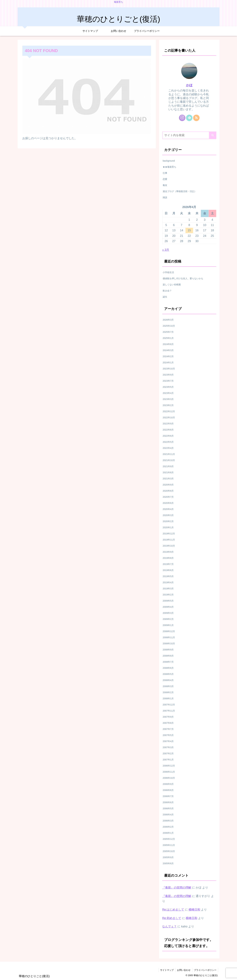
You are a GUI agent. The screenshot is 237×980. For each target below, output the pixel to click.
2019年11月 (169, 540)
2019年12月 (169, 534)
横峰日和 (194, 910)
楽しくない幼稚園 (172, 285)
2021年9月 (168, 466)
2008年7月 (168, 662)
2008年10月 (169, 644)
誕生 (165, 297)
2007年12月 (169, 705)
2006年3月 (168, 821)
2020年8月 (168, 491)
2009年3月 (168, 613)
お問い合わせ (184, 970)
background (169, 161)
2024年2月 (168, 356)
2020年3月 (168, 515)
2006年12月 (169, 766)
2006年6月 (168, 802)
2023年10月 (169, 369)
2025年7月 (168, 332)
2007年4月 (168, 741)
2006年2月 (168, 827)
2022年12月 (169, 411)
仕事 (165, 173)
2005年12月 (169, 839)
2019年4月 (168, 582)
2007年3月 (168, 747)
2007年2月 (168, 753)
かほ (189, 85)
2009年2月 (168, 619)
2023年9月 (168, 375)
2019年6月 (168, 570)
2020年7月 (168, 497)
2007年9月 (168, 717)
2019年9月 (168, 552)
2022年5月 (168, 442)
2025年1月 (168, 338)
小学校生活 (168, 272)
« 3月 (166, 250)
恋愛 (165, 179)
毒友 (165, 185)
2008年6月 (168, 668)
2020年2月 (168, 521)
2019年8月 (168, 558)
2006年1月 (168, 833)
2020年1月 (168, 527)
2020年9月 (168, 485)
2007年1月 (168, 760)
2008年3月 (168, 686)
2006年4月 (168, 815)
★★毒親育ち (169, 167)
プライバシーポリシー (205, 970)
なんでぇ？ (169, 926)
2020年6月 (168, 503)
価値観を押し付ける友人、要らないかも (183, 278)
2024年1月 (168, 363)
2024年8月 (168, 344)
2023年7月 (168, 381)
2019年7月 (168, 564)
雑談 (165, 197)
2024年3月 (168, 350)
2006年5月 (168, 808)
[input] (189, 135)
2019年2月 (168, 595)
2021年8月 (168, 472)
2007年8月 (168, 723)
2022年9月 (168, 424)
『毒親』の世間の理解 (177, 888)
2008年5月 (168, 674)
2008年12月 (169, 631)
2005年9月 (168, 857)
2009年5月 (168, 601)
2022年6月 (168, 436)
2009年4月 (168, 607)
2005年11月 (169, 845)
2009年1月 (168, 625)
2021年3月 (168, 479)
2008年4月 (168, 680)
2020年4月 (168, 509)
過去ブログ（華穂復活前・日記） (180, 191)
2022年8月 (168, 430)
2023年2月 (168, 405)
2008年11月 (169, 637)
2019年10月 (169, 546)
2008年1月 (168, 699)
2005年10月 (169, 851)
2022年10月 (169, 417)
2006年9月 (168, 784)
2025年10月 (169, 326)
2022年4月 (168, 448)
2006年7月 (168, 796)
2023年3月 (168, 399)
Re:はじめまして (173, 910)
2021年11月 (169, 454)
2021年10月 (169, 460)
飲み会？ (167, 291)
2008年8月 (168, 656)
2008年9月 (168, 650)
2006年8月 (168, 790)
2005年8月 (168, 863)
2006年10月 (169, 778)
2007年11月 (169, 711)
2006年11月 (169, 772)
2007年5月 (168, 735)
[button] (213, 135)
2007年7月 (168, 729)
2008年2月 (168, 692)
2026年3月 (168, 320)
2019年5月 (168, 576)
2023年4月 (168, 393)
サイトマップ (167, 970)
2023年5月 (168, 387)
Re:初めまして (172, 918)
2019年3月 (168, 589)
